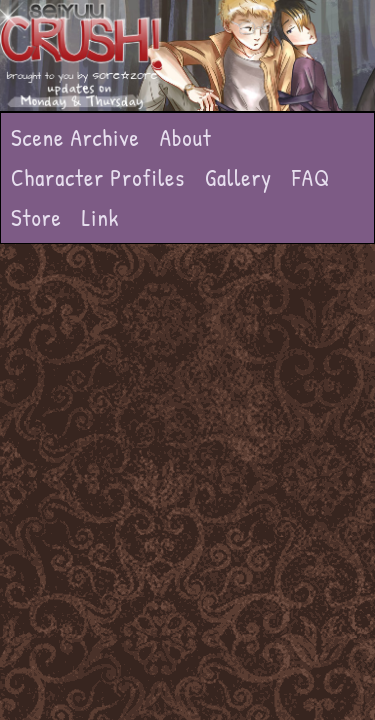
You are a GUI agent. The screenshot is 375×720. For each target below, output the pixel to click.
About (186, 137)
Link (101, 217)
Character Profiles (98, 177)
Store (36, 217)
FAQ (311, 177)
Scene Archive (75, 137)
